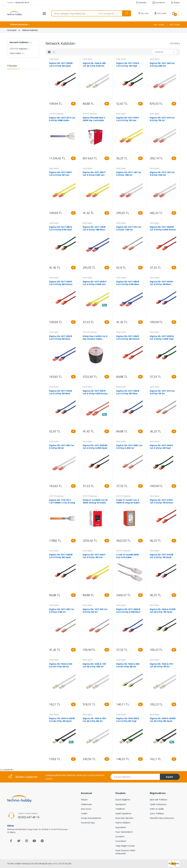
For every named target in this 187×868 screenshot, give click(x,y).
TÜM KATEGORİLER (19, 25)
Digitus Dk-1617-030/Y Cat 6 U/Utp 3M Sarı (60, 174)
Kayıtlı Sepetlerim (123, 813)
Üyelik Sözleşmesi (158, 804)
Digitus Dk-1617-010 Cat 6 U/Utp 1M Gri (162, 392)
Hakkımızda (86, 804)
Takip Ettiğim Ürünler (125, 846)
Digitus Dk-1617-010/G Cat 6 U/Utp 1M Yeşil (128, 65)
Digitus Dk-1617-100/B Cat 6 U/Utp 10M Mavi (94, 228)
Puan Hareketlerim (124, 832)
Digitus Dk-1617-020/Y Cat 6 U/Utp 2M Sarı (94, 556)
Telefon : (18, 3)
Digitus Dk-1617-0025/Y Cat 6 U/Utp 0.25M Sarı (95, 283)
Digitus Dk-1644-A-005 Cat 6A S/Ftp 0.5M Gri (94, 65)
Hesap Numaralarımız (91, 818)
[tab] (49, 52)
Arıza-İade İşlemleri (124, 818)
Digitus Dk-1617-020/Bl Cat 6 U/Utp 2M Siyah (61, 556)
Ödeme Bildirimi (123, 823)
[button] (110, 13)
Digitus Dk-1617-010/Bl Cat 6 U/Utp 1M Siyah (162, 556)
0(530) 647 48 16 (29, 817)
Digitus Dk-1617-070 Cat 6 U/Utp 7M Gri (162, 119)
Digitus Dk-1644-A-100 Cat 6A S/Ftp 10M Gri (94, 665)
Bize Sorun (86, 809)
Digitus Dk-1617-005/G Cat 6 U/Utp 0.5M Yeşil (61, 228)
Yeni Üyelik (160, 13)
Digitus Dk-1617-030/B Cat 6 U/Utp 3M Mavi (161, 283)
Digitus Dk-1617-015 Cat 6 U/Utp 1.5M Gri (129, 228)
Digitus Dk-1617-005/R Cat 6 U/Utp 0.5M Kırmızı (95, 392)
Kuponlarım (121, 827)
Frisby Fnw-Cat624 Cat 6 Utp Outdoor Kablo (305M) (95, 338)
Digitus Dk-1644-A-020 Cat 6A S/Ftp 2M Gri (128, 665)
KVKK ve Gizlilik (157, 809)
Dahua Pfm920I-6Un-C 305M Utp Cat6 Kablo (94, 119)
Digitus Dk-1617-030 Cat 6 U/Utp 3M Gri (95, 611)
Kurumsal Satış (88, 823)
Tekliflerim (120, 809)
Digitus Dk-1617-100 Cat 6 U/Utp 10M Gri (129, 174)
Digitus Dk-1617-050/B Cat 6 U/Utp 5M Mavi (61, 338)
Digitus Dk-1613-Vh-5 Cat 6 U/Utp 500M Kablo (62, 119)
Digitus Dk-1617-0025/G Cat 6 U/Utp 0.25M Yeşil (162, 338)
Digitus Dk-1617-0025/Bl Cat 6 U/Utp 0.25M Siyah (95, 447)
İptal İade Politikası (159, 800)
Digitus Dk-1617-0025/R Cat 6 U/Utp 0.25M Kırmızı (163, 228)
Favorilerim (159, 3)
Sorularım (120, 836)
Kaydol (169, 777)
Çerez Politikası (157, 813)
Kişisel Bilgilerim (123, 800)
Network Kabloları (21, 42)
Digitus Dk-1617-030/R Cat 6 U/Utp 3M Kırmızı (61, 283)
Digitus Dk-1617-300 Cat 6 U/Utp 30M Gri (162, 65)
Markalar (141, 3)
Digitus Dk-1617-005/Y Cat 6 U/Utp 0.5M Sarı (94, 174)
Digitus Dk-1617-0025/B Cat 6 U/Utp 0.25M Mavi (128, 611)
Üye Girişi (143, 13)
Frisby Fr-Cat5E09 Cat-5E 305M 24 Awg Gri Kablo (95, 501)
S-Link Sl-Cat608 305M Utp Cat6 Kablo (127, 556)
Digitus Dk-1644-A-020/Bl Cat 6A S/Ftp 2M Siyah (62, 720)
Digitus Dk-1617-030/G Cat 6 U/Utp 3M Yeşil (161, 447)
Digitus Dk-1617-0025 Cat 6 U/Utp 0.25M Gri (129, 447)
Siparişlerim (121, 804)
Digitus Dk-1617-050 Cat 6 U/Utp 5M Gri (62, 447)
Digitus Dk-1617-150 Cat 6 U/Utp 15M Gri (162, 174)
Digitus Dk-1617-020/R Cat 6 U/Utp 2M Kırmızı (128, 338)
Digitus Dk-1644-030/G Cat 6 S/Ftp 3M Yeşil (128, 720)
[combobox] (75, 13)
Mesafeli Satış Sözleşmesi (162, 818)
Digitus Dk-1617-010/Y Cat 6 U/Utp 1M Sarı (128, 119)
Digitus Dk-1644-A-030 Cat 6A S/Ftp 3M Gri (61, 665)
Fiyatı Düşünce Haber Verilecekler (125, 852)
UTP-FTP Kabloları (19, 49)
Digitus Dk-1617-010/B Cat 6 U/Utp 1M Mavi (61, 392)
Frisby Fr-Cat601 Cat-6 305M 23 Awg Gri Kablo (128, 501)
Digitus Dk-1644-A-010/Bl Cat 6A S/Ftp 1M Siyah (163, 611)
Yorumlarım (121, 841)
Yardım (84, 813)
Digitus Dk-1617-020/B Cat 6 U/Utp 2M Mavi (128, 392)
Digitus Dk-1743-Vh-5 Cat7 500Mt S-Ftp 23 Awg (62, 501)
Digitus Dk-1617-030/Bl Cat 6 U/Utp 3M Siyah (61, 65)
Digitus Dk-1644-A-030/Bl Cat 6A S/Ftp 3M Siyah (163, 720)
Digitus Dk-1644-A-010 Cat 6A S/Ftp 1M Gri (161, 665)
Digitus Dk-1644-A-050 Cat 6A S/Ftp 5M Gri (94, 720)
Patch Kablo (17, 53)
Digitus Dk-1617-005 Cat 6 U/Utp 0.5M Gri (62, 611)
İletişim (175, 3)
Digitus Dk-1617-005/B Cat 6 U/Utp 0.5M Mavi (128, 283)
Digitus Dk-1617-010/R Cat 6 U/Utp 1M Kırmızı (161, 501)
